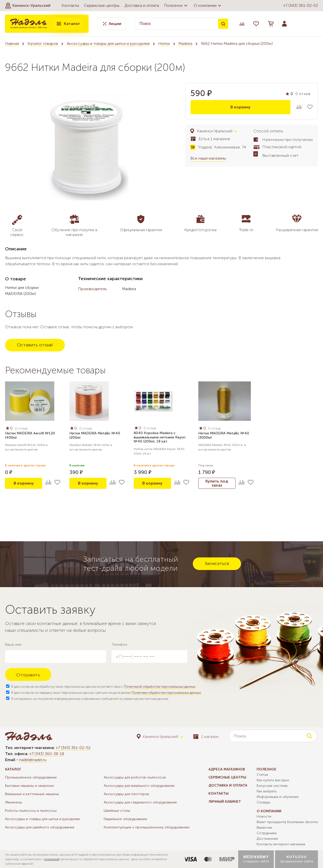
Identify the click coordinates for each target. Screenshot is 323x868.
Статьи (262, 775)
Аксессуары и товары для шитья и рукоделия (108, 43)
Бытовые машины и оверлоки (29, 786)
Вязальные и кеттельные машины (32, 794)
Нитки (164, 43)
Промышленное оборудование (31, 777)
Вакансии (264, 828)
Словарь (263, 802)
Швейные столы (117, 811)
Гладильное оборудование (125, 819)
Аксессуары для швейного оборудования (40, 827)
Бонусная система (272, 786)
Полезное (176, 6)
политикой (52, 859)
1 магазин (206, 737)
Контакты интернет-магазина (281, 844)
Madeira (185, 43)
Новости (264, 816)
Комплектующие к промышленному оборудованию (147, 827)
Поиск (223, 24)
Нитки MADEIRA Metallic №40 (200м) (95, 435)
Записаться (217, 563)
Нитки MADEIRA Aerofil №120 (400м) (30, 435)
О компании (208, 6)
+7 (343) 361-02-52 (301, 5)
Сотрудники (267, 833)
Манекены (14, 802)
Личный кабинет (225, 802)
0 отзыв (303, 94)
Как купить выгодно (273, 780)
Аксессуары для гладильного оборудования (140, 802)
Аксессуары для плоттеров (126, 794)
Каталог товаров (43, 43)
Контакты (70, 5)
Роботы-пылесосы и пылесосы (31, 811)
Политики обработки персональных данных (166, 693)
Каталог (68, 24)
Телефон (119, 645)
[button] (28, 6)
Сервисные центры (102, 5)
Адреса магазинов (227, 769)
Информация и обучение (278, 797)
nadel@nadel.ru (33, 760)
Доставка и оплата (142, 5)
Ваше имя (13, 645)
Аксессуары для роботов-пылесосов (135, 777)
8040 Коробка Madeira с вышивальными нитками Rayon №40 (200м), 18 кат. (160, 437)
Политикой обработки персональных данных (160, 687)
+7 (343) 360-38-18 (47, 754)
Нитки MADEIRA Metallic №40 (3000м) (224, 435)
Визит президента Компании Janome (287, 822)
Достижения (267, 839)
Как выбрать (267, 791)
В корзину (240, 107)
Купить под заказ (217, 483)
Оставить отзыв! (35, 345)
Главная (12, 43)
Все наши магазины (208, 158)
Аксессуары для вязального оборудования (139, 786)
